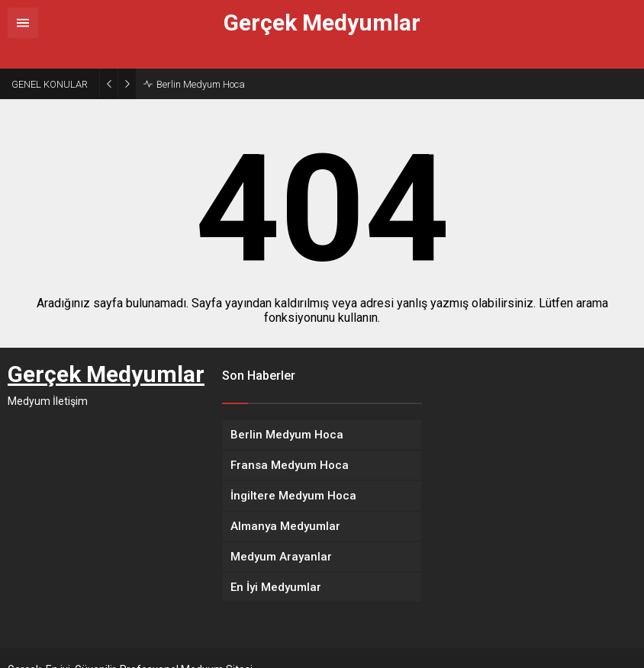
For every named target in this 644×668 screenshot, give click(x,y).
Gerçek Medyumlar (322, 23)
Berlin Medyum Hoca (201, 61)
